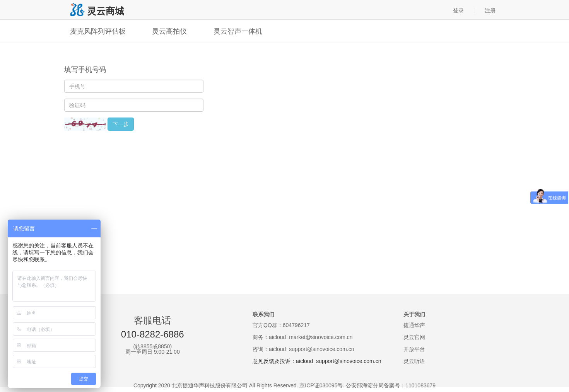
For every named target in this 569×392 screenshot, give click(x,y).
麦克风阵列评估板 (98, 31)
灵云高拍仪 (169, 31)
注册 (490, 10)
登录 (458, 10)
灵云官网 (414, 337)
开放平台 (414, 349)
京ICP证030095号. (322, 385)
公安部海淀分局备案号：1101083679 (391, 385)
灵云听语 (414, 361)
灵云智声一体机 (238, 31)
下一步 (121, 124)
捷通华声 (414, 325)
